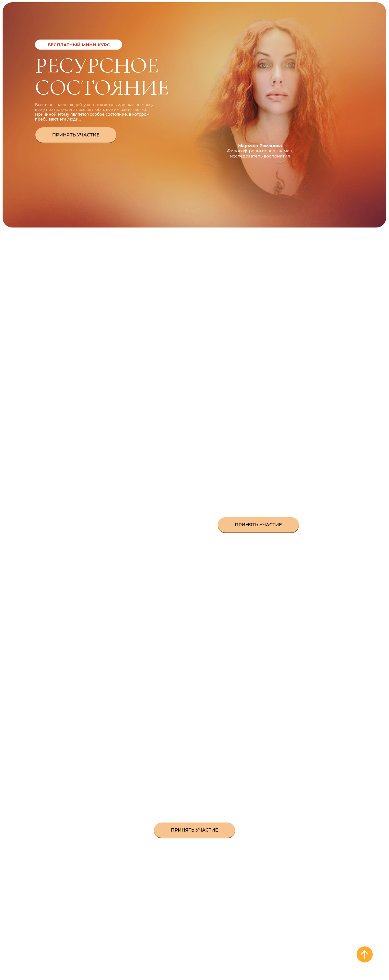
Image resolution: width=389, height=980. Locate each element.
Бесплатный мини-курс (79, 45)
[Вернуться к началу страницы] (365, 954)
